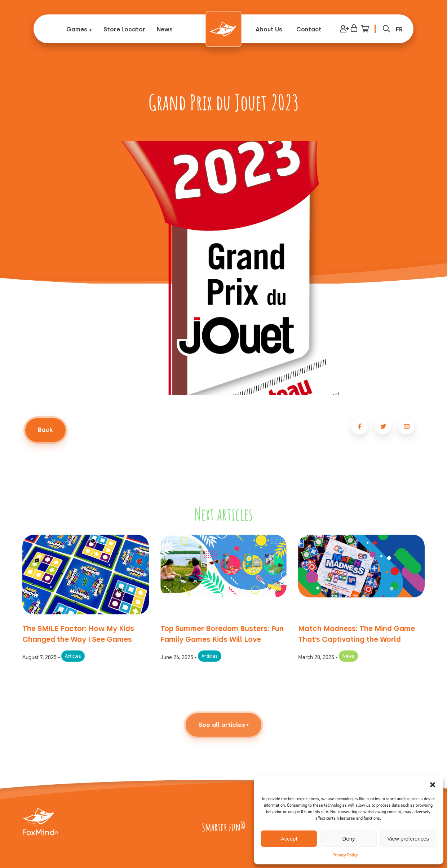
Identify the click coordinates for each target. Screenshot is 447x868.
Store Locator (124, 29)
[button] (433, 785)
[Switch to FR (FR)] (399, 29)
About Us (269, 29)
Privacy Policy (345, 855)
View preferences (408, 839)
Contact (309, 29)
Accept (289, 839)
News (165, 29)
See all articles (223, 742)
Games (77, 29)
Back (45, 430)
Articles (73, 656)
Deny (348, 839)
